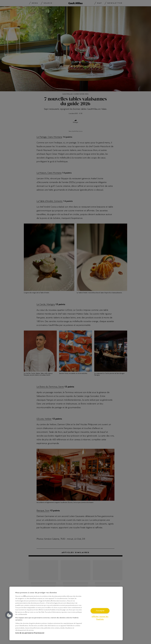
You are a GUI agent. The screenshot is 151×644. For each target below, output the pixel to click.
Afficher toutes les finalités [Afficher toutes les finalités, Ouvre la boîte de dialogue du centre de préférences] (100, 618)
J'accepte (100, 611)
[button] (9, 615)
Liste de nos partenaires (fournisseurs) (30, 633)
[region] (66, 613)
